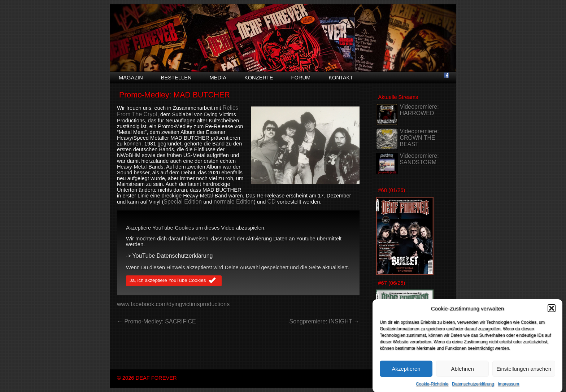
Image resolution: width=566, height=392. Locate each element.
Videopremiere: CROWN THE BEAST (419, 138)
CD (271, 202)
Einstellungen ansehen (524, 372)
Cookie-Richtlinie (432, 388)
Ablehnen (462, 372)
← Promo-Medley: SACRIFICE (156, 321)
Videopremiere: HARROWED (419, 110)
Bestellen (176, 78)
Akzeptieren (406, 372)
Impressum (508, 388)
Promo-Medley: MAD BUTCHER (175, 95)
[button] (552, 312)
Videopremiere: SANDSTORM (419, 159)
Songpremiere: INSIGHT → (325, 321)
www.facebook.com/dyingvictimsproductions (173, 304)
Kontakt (341, 78)
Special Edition (183, 202)
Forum (301, 78)
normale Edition (234, 202)
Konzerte (259, 78)
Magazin (131, 78)
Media (218, 78)
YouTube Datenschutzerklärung (173, 256)
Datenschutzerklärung (473, 388)
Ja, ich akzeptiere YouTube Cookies (174, 281)
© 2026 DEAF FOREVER (147, 378)
